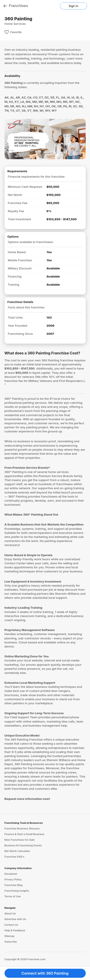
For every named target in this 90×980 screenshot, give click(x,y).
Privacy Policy (13, 879)
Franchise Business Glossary (22, 829)
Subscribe (11, 942)
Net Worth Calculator (17, 851)
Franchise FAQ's (14, 857)
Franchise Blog (14, 885)
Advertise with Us (15, 919)
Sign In (73, 6)
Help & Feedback (15, 930)
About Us (10, 913)
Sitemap (9, 936)
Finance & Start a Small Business (25, 834)
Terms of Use (13, 896)
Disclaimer (11, 874)
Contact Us (11, 925)
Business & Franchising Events (23, 845)
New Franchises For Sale (20, 840)
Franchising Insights (17, 891)
